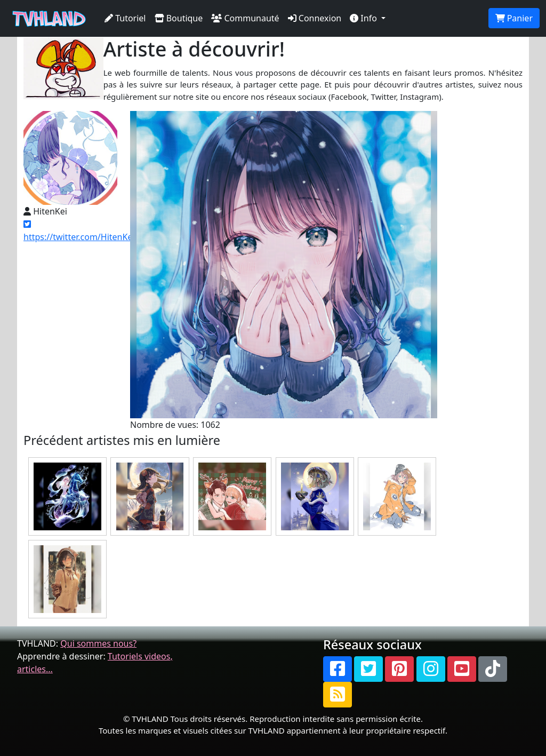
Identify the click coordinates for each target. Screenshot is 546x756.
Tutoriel (125, 18)
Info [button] (364, 18)
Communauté (245, 18)
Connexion (315, 18)
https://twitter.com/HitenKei (79, 231)
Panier (514, 18)
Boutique (179, 18)
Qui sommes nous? (98, 643)
